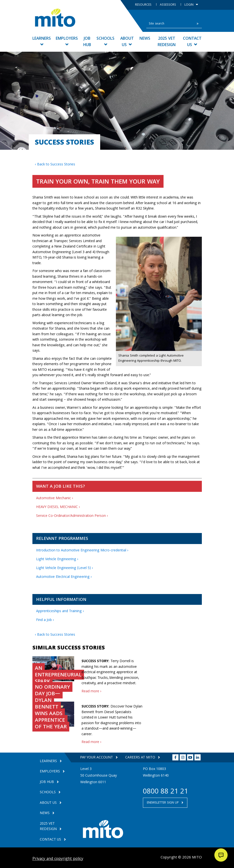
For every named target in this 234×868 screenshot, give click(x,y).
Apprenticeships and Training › (60, 611)
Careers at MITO (141, 758)
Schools (105, 41)
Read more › (91, 692)
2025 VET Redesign (167, 42)
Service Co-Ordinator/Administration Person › (72, 516)
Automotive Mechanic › (55, 498)
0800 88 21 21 (165, 792)
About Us (127, 42)
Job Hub (87, 42)
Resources (144, 5)
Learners (42, 41)
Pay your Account (97, 758)
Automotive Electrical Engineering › (64, 577)
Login (191, 5)
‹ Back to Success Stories (55, 165)
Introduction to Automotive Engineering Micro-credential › (82, 551)
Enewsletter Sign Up (163, 803)
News (145, 39)
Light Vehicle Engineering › (57, 559)
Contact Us (192, 42)
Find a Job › (45, 620)
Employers (67, 41)
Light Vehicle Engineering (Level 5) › (65, 568)
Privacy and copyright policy (58, 859)
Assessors (168, 5)
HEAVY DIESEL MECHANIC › (58, 507)
